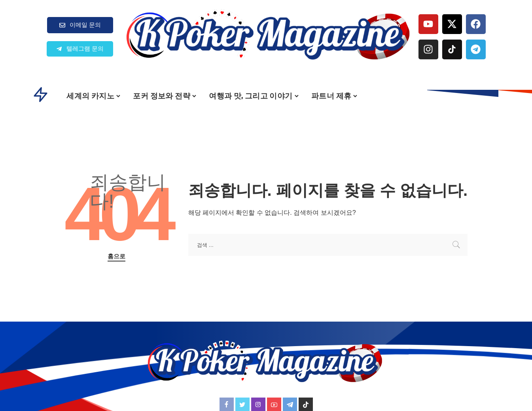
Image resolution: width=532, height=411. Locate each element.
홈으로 (116, 256)
